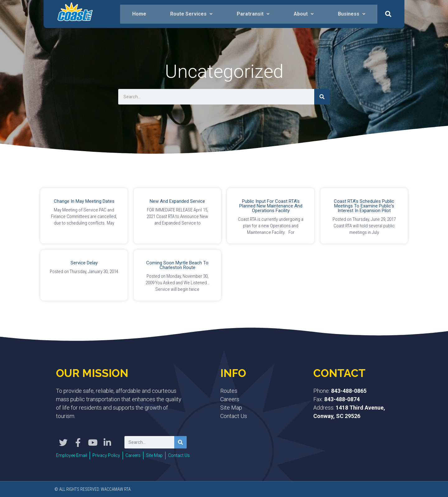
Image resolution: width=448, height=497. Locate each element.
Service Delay (84, 263)
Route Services (191, 14)
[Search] (322, 97)
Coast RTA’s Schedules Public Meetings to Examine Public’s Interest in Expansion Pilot (364, 206)
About (304, 14)
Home (139, 14)
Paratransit (253, 14)
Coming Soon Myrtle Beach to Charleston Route (177, 265)
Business (352, 14)
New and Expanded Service (177, 201)
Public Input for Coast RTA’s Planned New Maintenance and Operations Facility (271, 206)
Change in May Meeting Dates (84, 201)
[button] (388, 14)
